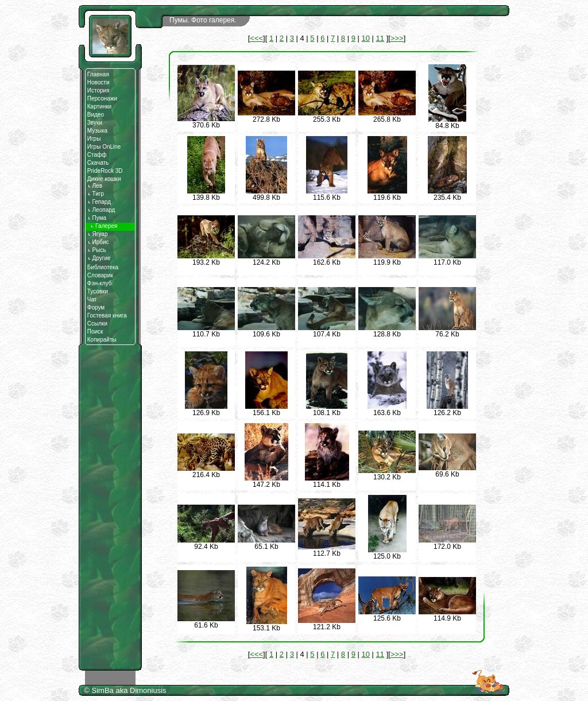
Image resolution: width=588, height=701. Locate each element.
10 (366, 38)
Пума (97, 218)
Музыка (97, 131)
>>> (397, 38)
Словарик (100, 275)
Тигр (96, 194)
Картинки (99, 106)
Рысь (97, 250)
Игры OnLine (104, 147)
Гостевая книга (107, 315)
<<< (256, 38)
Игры (94, 139)
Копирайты (102, 340)
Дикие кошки (104, 179)
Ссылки (97, 324)
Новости (98, 82)
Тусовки (98, 291)
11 (380, 38)
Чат (92, 299)
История (98, 90)
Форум (96, 307)
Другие (99, 258)
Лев (95, 186)
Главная (98, 74)
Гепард (99, 202)
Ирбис (98, 242)
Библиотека (103, 267)
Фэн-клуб (100, 283)
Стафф (97, 155)
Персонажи (102, 98)
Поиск (95, 332)
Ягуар (98, 234)
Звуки (95, 123)
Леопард (101, 210)
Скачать (98, 163)
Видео (96, 115)
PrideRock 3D (105, 171)
